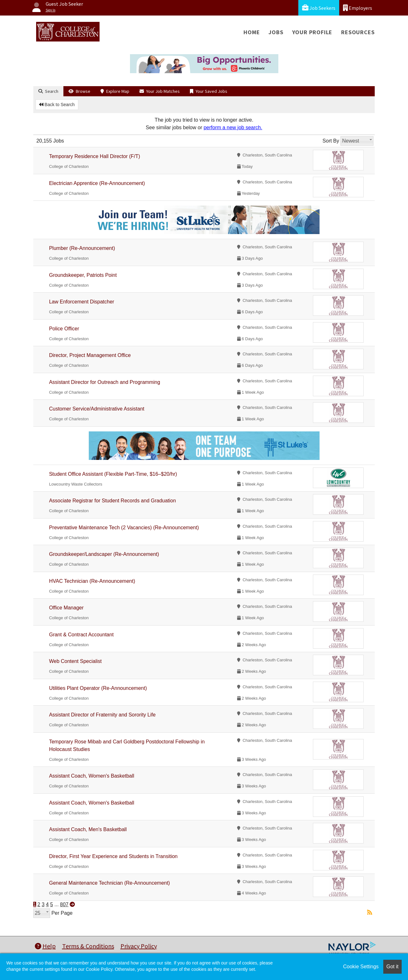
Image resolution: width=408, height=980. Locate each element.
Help (45, 946)
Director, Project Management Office (90, 355)
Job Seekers (319, 8)
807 (64, 904)
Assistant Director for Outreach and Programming (105, 382)
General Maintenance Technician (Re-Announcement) (110, 883)
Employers (358, 8)
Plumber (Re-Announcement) (82, 248)
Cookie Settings (361, 967)
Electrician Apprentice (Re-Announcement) (97, 183)
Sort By (331, 141)
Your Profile (312, 32)
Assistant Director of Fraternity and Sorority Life (102, 715)
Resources (358, 32)
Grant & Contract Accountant (81, 635)
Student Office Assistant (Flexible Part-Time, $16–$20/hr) (113, 474)
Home (252, 32)
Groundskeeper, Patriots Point (83, 275)
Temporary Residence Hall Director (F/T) (95, 156)
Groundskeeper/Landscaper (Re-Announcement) (104, 554)
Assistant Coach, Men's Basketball (88, 829)
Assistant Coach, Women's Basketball (92, 776)
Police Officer (64, 329)
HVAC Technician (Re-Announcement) (92, 581)
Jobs (276, 32)
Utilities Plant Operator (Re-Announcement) (98, 688)
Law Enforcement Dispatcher (82, 302)
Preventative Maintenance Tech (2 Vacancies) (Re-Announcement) (124, 528)
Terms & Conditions (88, 946)
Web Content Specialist (75, 661)
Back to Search (57, 105)
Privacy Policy (139, 946)
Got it (392, 967)
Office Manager (66, 608)
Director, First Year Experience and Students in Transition (113, 856)
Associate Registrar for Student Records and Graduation (113, 501)
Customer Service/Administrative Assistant (97, 409)
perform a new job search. (233, 127)
